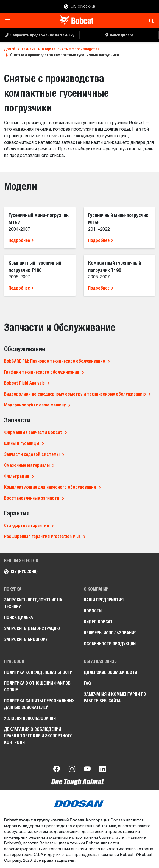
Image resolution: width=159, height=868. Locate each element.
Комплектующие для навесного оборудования (50, 487)
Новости (93, 611)
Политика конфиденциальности (38, 672)
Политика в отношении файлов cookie (37, 687)
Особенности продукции (110, 644)
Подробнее (21, 240)
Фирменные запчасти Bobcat (33, 432)
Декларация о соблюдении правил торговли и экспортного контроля (38, 736)
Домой (10, 49)
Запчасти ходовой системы (32, 454)
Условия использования (30, 718)
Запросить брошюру (26, 639)
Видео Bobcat (98, 622)
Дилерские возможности (110, 672)
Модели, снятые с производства (71, 49)
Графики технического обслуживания (42, 372)
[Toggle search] (150, 21)
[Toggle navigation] (9, 21)
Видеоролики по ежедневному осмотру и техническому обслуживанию (75, 394)
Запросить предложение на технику (33, 603)
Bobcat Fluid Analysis (24, 383)
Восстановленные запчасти (32, 498)
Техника (29, 49)
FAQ (87, 683)
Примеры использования (110, 633)
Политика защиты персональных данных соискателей (39, 704)
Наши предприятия (104, 600)
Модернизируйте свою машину (35, 405)
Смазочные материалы (27, 465)
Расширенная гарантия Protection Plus (42, 536)
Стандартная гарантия (26, 525)
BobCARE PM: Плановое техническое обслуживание (55, 361)
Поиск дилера (19, 618)
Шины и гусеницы (22, 443)
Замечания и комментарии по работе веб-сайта (115, 697)
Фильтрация (17, 476)
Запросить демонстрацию (32, 628)
